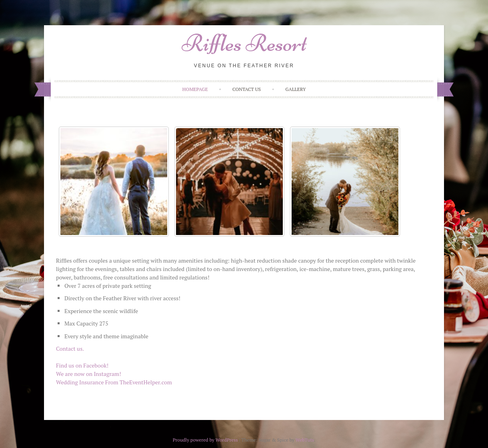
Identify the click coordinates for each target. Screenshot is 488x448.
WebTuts (305, 440)
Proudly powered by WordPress (205, 440)
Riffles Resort (244, 43)
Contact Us (247, 89)
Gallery (295, 89)
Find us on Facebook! (82, 365)
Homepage (195, 89)
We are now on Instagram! (88, 374)
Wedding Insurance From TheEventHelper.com (114, 382)
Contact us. (70, 349)
